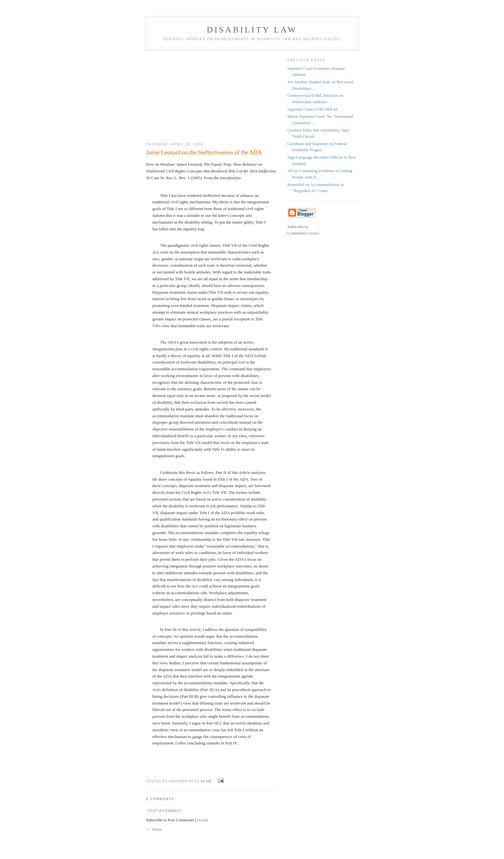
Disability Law (252, 30)
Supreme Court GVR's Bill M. (313, 109)
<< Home (154, 829)
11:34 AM (204, 781)
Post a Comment (165, 811)
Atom (201, 820)
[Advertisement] (212, 94)
